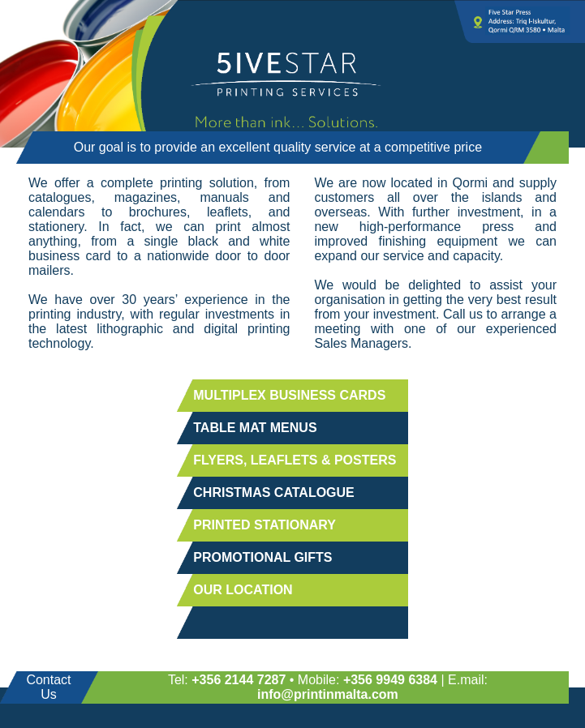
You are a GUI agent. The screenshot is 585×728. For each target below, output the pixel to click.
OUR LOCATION (243, 590)
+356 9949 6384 (390, 680)
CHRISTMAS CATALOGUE (274, 492)
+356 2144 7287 (239, 680)
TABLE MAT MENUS (255, 428)
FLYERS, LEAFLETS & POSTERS (295, 460)
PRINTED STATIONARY (265, 525)
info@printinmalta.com (328, 694)
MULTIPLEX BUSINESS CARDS (289, 395)
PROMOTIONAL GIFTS (262, 557)
